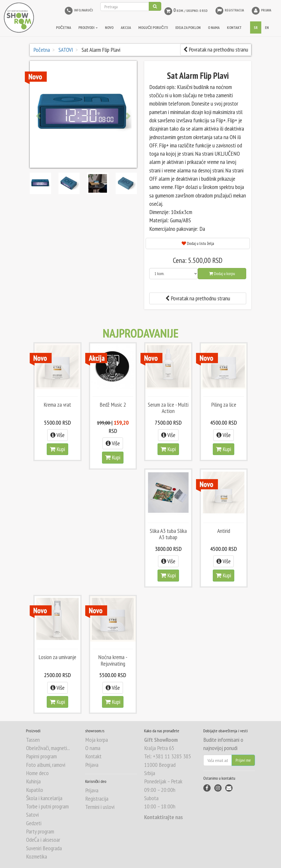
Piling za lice (224, 405)
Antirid (224, 531)
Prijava (261, 11)
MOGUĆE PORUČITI (153, 27)
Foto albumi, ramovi (46, 765)
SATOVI (65, 50)
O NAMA (214, 27)
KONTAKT (234, 27)
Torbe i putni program (47, 806)
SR (256, 27)
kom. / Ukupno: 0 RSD (186, 11)
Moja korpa (97, 740)
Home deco (37, 773)
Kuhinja (33, 781)
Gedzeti (34, 823)
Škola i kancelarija (44, 798)
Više (57, 435)
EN (267, 27)
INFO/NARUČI (79, 11)
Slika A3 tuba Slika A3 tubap (168, 534)
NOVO (109, 27)
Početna (64, 27)
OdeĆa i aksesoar (43, 840)
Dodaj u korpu (222, 273)
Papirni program (41, 756)
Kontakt (93, 756)
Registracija (229, 11)
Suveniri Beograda (44, 848)
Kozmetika (37, 856)
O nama (93, 748)
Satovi (32, 815)
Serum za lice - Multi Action (168, 408)
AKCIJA (126, 27)
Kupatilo (35, 790)
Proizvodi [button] (88, 27)
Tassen (33, 740)
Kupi (57, 449)
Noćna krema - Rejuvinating (113, 660)
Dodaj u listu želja (198, 243)
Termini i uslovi (100, 807)
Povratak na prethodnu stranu (216, 49)
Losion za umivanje (57, 657)
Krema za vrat (57, 405)
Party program (40, 831)
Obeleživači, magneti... (48, 748)
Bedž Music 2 (113, 405)
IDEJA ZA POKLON (188, 27)
